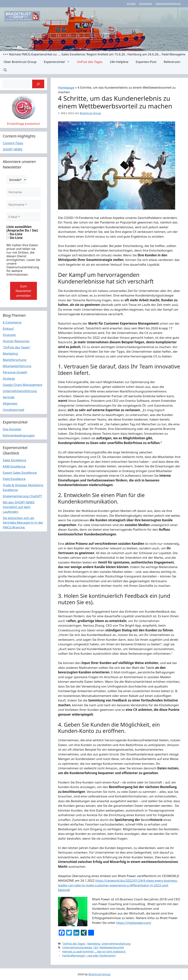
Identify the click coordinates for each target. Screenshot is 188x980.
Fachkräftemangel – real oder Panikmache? (89, 956)
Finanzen (9, 335)
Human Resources (16, 341)
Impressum (146, 3)
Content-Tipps (13, 143)
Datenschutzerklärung (168, 3)
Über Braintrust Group (20, 62)
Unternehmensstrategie (77, 947)
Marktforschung (15, 360)
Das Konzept (12, 429)
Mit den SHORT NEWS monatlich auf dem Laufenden (19, 507)
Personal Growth (15, 372)
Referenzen (172, 62)
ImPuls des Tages (90, 62)
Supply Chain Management (23, 385)
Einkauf (8, 329)
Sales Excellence (15, 460)
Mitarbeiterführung (17, 366)
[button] (5, 70)
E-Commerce (12, 322)
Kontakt (131, 3)
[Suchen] (38, 84)
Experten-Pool (146, 62)
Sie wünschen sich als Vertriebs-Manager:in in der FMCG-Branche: (23, 523)
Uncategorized (13, 410)
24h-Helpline (119, 62)
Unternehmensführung (116, 944)
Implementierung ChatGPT (22, 496)
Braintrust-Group (99, 974)
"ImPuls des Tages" (74, 944)
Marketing (94, 944)
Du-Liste (14, 234)
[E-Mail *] (23, 217)
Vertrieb (9, 397)
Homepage (66, 87)
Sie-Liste (15, 238)
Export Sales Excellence (20, 473)
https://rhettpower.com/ (134, 923)
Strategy (9, 378)
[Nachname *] (23, 205)
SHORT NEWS (13, 149)
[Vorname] (23, 192)
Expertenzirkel (59, 62)
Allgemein (10, 403)
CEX (96, 947)
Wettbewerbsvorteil (112, 947)
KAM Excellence (14, 466)
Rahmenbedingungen (19, 435)
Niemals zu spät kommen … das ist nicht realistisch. (94, 951)
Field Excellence (14, 479)
